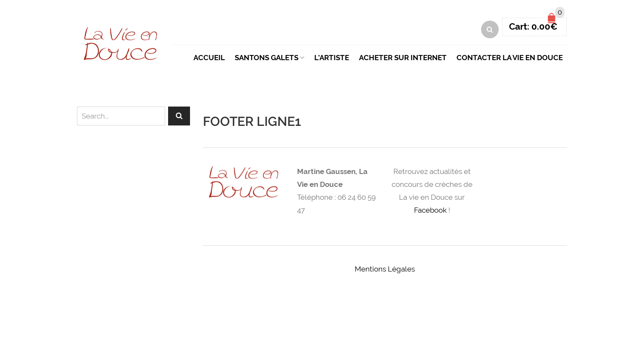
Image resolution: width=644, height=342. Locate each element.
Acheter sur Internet (403, 58)
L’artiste (332, 58)
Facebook (430, 210)
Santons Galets (267, 58)
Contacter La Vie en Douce (510, 58)
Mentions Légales (385, 269)
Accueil (209, 58)
